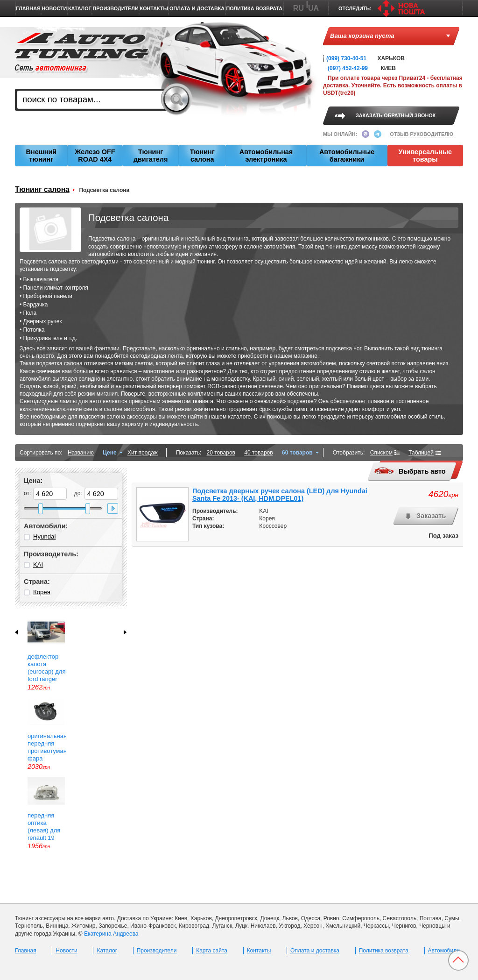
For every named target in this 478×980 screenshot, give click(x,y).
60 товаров (297, 453)
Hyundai (44, 536)
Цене (110, 453)
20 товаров (221, 453)
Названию (81, 453)
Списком (381, 453)
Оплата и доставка (197, 8)
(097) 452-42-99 (348, 68)
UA (313, 8)
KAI (38, 565)
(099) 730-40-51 (346, 58)
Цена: (33, 481)
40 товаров (258, 453)
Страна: (37, 582)
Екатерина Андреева (111, 934)
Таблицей (421, 453)
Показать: (189, 453)
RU (299, 8)
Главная (28, 8)
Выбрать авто (410, 471)
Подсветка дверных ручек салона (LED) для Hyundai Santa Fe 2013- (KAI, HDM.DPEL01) (280, 495)
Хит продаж (143, 453)
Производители (116, 8)
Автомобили (444, 951)
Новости (54, 8)
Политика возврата (254, 8)
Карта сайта (212, 951)
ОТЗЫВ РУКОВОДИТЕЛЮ (422, 134)
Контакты (154, 8)
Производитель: (51, 554)
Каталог (80, 8)
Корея (42, 592)
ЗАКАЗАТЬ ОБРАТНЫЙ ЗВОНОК (396, 115)
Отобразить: (349, 453)
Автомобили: (46, 526)
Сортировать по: (41, 453)
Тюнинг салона (42, 189)
